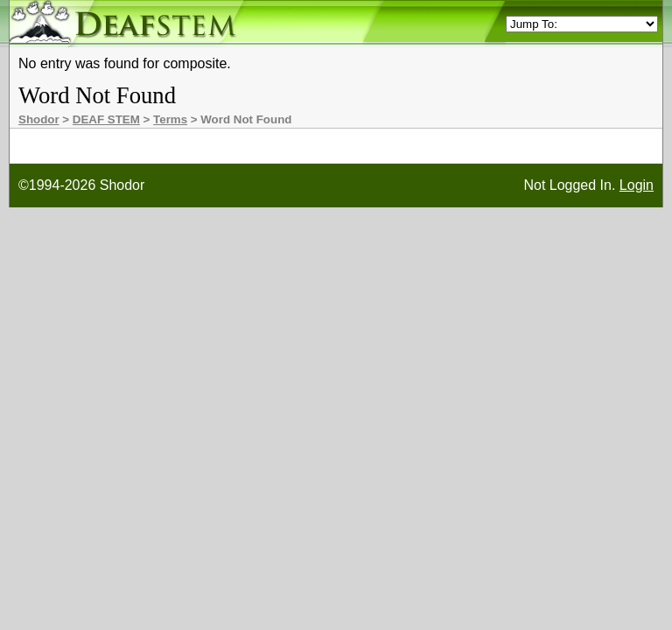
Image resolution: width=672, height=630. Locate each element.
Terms (170, 119)
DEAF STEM (106, 119)
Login (637, 185)
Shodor (39, 119)
